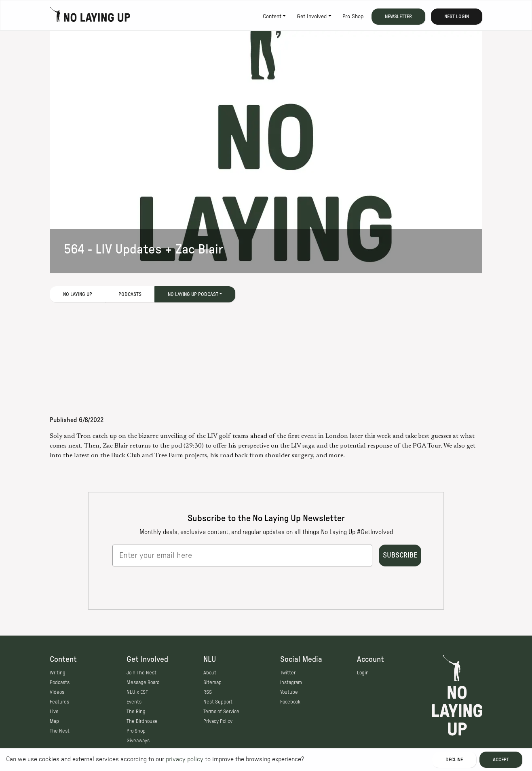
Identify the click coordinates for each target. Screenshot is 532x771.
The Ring (136, 712)
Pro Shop (353, 17)
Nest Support (218, 702)
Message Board (143, 682)
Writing (58, 673)
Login (363, 673)
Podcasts (130, 294)
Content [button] (272, 17)
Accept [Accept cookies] (501, 760)
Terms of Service (221, 712)
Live (54, 712)
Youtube (289, 692)
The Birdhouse (142, 721)
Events (134, 702)
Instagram (291, 682)
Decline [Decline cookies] (454, 760)
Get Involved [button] (312, 17)
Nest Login (457, 17)
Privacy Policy (218, 721)
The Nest (60, 731)
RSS (208, 692)
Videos (57, 692)
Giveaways (138, 741)
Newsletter (398, 17)
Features (59, 702)
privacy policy (185, 759)
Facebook (290, 702)
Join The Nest (141, 673)
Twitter (288, 673)
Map (54, 721)
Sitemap (212, 682)
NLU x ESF (137, 692)
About (210, 673)
